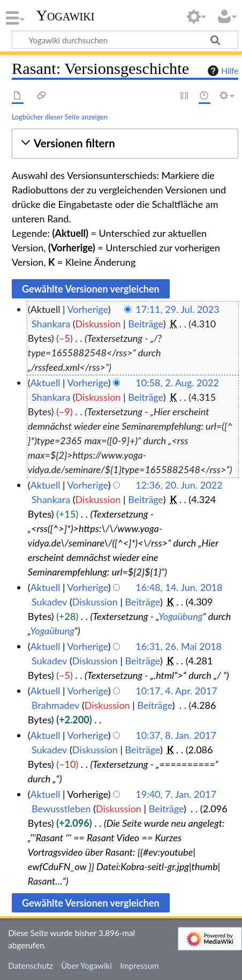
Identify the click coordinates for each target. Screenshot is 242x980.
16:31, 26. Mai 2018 (179, 646)
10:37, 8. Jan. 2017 (176, 735)
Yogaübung (180, 616)
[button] (125, 143)
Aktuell (46, 383)
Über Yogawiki (86, 966)
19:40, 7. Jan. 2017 (176, 794)
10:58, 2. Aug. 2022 (177, 383)
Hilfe (222, 71)
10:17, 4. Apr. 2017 (176, 691)
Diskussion (98, 324)
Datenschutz (31, 966)
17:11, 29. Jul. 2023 (177, 309)
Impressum (139, 966)
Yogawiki (66, 16)
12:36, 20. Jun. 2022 (179, 485)
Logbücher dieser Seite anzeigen (60, 117)
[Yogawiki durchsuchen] (125, 40)
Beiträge (145, 324)
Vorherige (88, 309)
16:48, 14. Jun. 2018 (179, 587)
